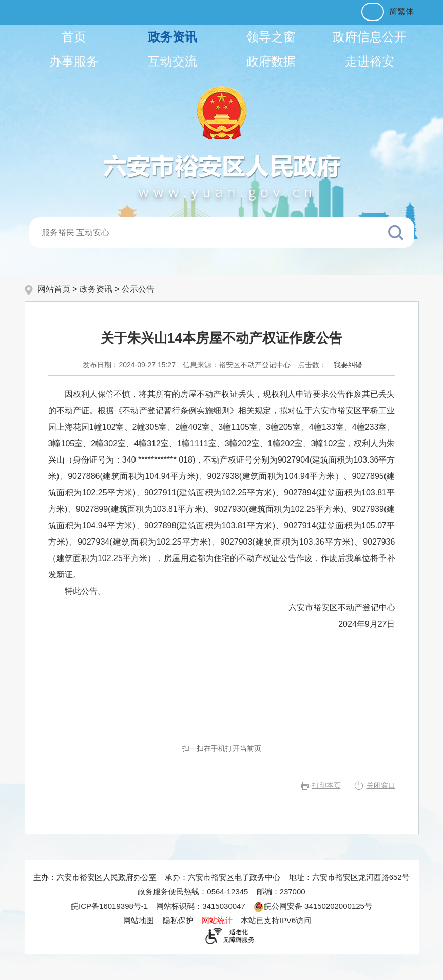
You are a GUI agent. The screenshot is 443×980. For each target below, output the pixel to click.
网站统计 (217, 920)
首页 (74, 37)
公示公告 (138, 289)
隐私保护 (178, 920)
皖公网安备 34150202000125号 (313, 906)
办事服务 (74, 61)
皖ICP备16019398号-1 (109, 906)
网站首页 (54, 289)
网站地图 (139, 920)
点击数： (312, 365)
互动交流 (172, 61)
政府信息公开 (370, 37)
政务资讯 (172, 37)
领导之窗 (271, 37)
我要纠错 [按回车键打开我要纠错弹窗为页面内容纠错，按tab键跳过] (348, 365)
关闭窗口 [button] (381, 785)
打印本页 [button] (326, 785)
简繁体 (401, 12)
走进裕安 (370, 61)
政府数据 (271, 61)
